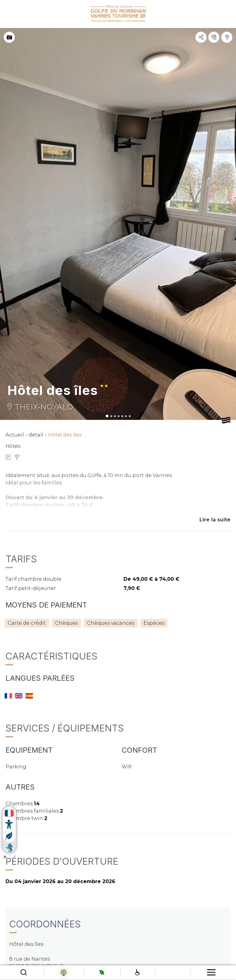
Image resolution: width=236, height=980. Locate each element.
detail (36, 435)
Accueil (15, 435)
